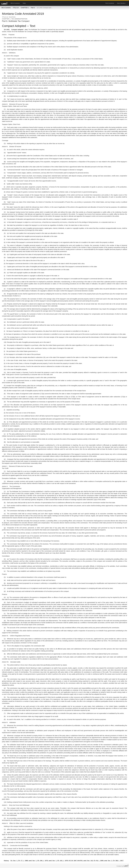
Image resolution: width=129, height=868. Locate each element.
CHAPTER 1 (25, 8)
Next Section (122, 3)
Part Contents (110, 3)
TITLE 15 (16, 8)
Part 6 (33, 8)
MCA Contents (15, 3)
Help (24, 3)
